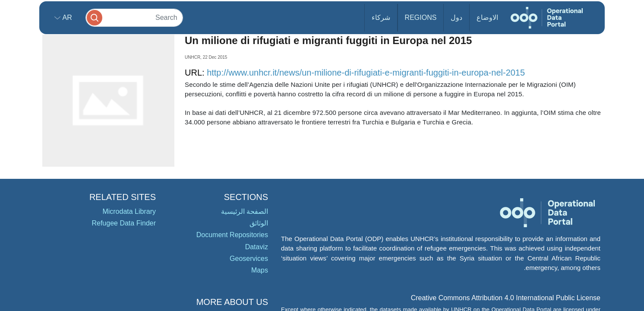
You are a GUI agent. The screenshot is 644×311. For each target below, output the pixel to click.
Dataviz (257, 247)
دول (456, 17)
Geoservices (249, 259)
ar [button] (66, 17)
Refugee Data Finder (124, 223)
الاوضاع (487, 17)
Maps (260, 270)
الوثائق (259, 223)
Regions (421, 17)
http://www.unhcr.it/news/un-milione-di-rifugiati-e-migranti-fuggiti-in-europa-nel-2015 (366, 73)
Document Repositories (232, 235)
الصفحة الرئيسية (245, 211)
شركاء (381, 17)
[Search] (134, 17)
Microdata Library (129, 211)
